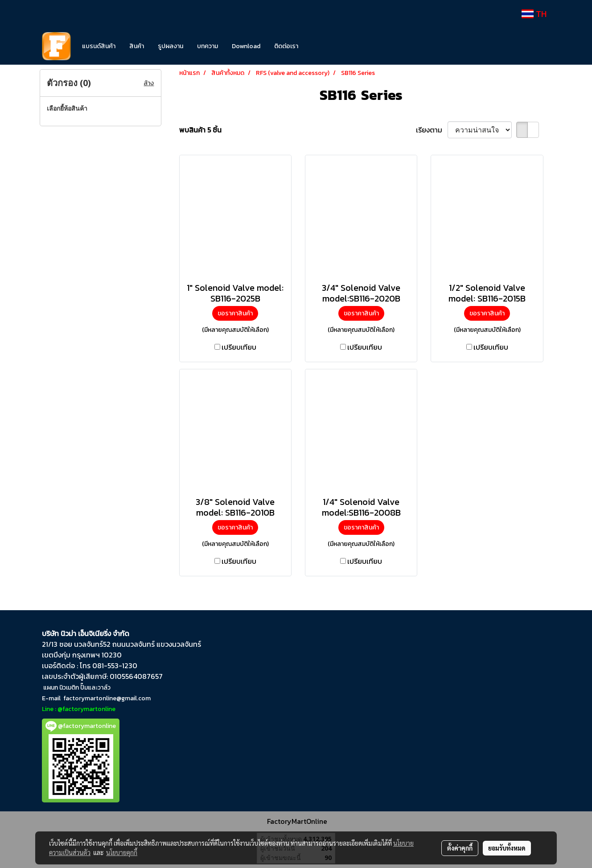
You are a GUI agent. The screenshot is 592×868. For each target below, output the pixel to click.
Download (246, 46)
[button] (318, 46)
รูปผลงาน (171, 46)
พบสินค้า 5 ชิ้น (200, 130)
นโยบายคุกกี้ (122, 852)
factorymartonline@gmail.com (107, 698)
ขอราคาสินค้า (235, 313)
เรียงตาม (432, 130)
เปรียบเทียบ (239, 347)
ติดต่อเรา (286, 46)
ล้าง (149, 83)
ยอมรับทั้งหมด (507, 848)
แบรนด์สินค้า (99, 46)
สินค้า (137, 46)
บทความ (208, 46)
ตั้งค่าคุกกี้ (460, 848)
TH (534, 14)
